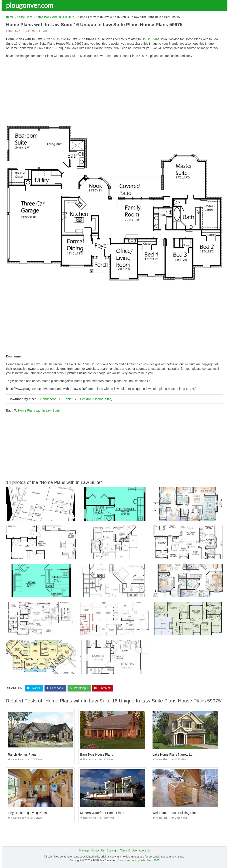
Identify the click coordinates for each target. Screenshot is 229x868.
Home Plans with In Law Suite (39, 410)
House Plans (13, 31)
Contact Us (98, 851)
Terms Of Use (128, 851)
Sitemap (84, 851)
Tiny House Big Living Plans (27, 813)
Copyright (112, 851)
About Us (144, 851)
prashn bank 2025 (149, 860)
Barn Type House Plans (96, 755)
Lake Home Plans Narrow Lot (173, 755)
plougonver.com (30, 5)
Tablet (68, 399)
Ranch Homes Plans (22, 755)
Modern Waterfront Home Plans (102, 813)
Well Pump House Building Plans (175, 813)
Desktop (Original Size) (96, 399)
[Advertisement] (114, 93)
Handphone (48, 399)
